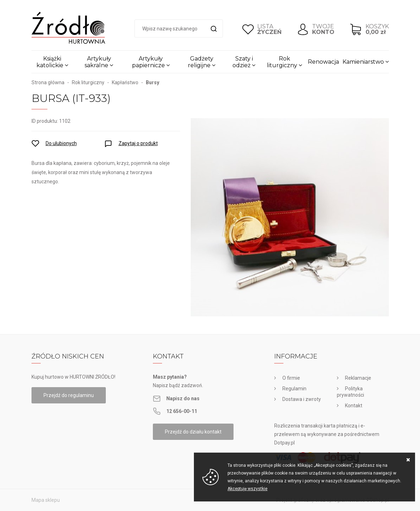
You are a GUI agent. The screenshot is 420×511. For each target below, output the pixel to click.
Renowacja (323, 62)
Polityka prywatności (350, 392)
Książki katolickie (50, 62)
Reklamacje (358, 378)
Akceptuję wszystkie (248, 489)
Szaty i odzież (243, 62)
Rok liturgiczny (282, 62)
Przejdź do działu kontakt (193, 432)
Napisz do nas (183, 398)
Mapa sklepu (46, 500)
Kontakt (354, 406)
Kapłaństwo (125, 82)
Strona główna (48, 82)
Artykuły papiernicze (148, 62)
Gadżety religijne (201, 62)
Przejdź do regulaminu (69, 395)
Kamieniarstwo (363, 62)
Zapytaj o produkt (138, 143)
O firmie (291, 378)
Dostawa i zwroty (302, 399)
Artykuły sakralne (98, 62)
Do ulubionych (61, 143)
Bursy (153, 82)
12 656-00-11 (182, 411)
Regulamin (294, 389)
